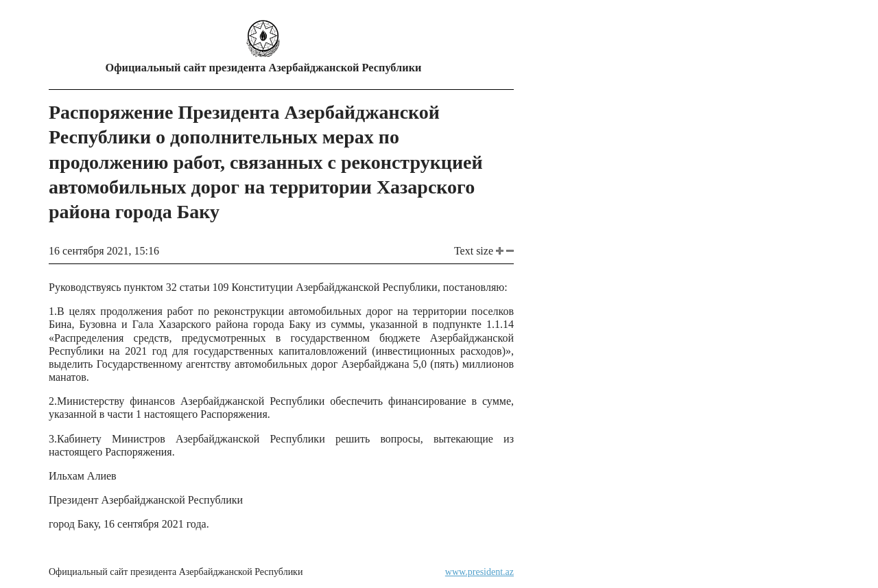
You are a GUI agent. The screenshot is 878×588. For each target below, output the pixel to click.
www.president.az (479, 572)
